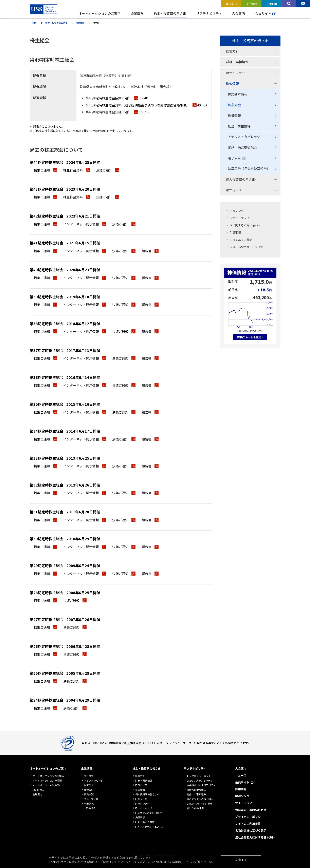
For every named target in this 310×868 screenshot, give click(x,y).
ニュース (241, 775)
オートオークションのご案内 (48, 768)
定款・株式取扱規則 (242, 147)
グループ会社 (91, 799)
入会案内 (241, 768)
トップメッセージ (94, 780)
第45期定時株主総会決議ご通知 (117, 112)
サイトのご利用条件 (248, 824)
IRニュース (234, 190)
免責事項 (235, 232)
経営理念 (89, 785)
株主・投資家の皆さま (56, 23)
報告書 (150, 251)
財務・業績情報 (237, 62)
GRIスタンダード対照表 (200, 803)
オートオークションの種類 (47, 780)
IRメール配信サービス (244, 247)
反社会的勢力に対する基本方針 (255, 837)
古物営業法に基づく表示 (251, 830)
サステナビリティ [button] (209, 13)
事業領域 (89, 803)
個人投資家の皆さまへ (242, 179)
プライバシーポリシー (249, 817)
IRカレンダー (238, 211)
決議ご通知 (108, 170)
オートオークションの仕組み (48, 776)
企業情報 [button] (137, 13)
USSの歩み (90, 808)
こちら (188, 862)
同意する (241, 860)
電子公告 (234, 158)
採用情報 (241, 789)
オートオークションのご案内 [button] (99, 13)
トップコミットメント (199, 776)
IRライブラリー (237, 73)
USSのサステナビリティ (200, 780)
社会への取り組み (196, 794)
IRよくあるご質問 (241, 240)
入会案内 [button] (238, 13)
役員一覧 (89, 794)
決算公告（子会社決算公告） (249, 168)
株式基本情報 (238, 94)
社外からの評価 (195, 808)
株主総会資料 (77, 170)
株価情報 (234, 115)
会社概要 (89, 776)
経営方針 (232, 51)
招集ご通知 (45, 170)
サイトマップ (244, 803)
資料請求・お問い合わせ (251, 810)
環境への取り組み (196, 790)
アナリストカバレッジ (244, 137)
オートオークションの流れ (47, 785)
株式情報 (80, 23)
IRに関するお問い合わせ (245, 225)
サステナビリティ (195, 768)
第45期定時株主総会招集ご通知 (117, 98)
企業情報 (87, 768)
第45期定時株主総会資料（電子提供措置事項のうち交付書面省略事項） (146, 105)
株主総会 (234, 105)
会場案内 (37, 794)
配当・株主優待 (239, 126)
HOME (34, 23)
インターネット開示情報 (85, 224)
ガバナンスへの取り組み (200, 799)
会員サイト (263, 13)
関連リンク (242, 796)
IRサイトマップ (239, 218)
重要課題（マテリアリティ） (202, 785)
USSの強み (38, 790)
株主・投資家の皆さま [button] (170, 13)
